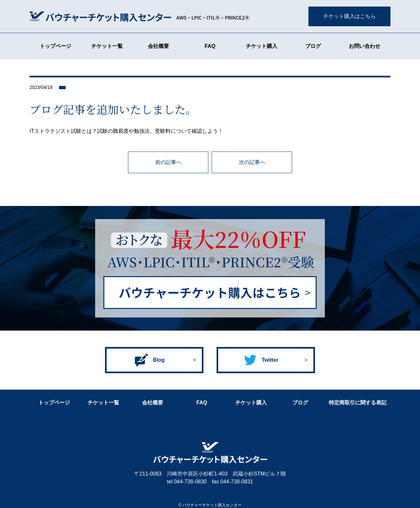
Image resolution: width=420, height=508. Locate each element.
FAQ (210, 46)
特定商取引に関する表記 (358, 403)
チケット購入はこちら (349, 16)
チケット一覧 (107, 46)
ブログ (313, 46)
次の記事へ (252, 162)
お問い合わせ (365, 46)
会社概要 (158, 46)
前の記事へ (168, 162)
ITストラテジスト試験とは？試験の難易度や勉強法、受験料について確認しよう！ (126, 131)
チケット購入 (262, 46)
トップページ (55, 46)
